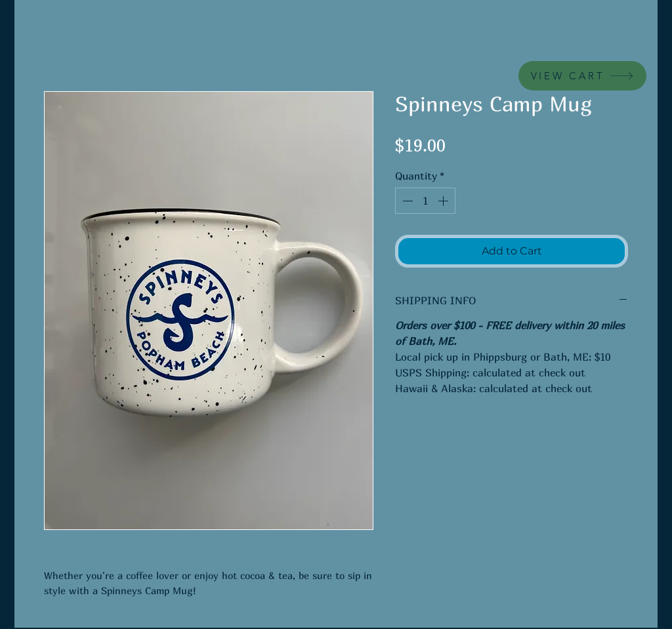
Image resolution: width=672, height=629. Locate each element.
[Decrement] (406, 201)
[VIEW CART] (582, 76)
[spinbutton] (425, 201)
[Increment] (444, 201)
